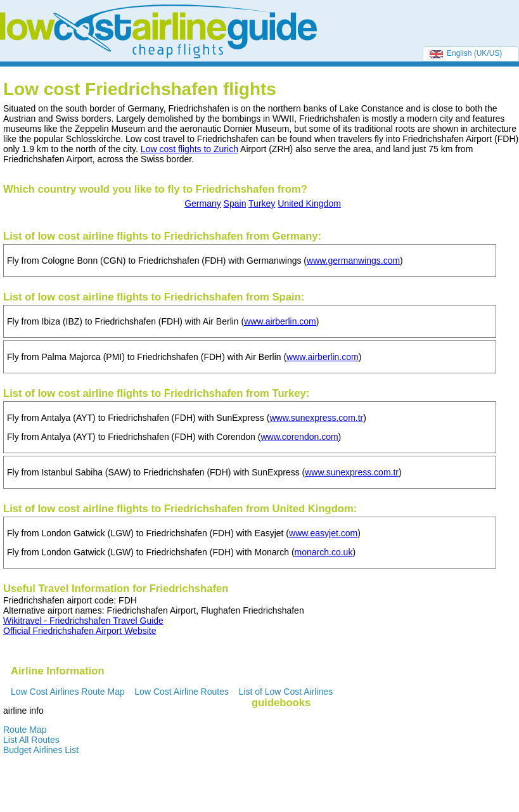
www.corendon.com (299, 437)
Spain (235, 203)
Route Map (25, 730)
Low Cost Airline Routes (182, 692)
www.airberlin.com (280, 321)
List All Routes (31, 740)
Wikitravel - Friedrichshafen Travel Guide (83, 621)
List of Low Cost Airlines (286, 692)
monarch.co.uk (324, 552)
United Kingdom (309, 203)
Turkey (262, 203)
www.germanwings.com (353, 261)
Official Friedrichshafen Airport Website (80, 631)
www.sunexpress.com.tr (316, 418)
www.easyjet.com (323, 533)
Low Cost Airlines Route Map (68, 692)
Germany (203, 203)
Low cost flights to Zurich (189, 149)
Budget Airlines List (41, 750)
